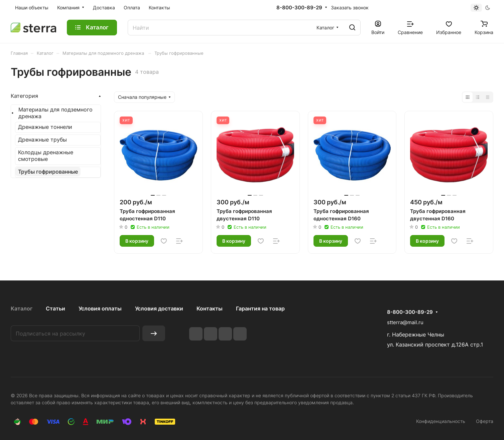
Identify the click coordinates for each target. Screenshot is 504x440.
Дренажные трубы (42, 140)
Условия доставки (159, 308)
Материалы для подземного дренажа (55, 113)
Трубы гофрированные (48, 172)
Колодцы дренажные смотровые (46, 156)
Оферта (485, 421)
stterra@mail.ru (405, 322)
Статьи (55, 308)
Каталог (22, 308)
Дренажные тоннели (45, 127)
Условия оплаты (100, 308)
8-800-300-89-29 (299, 8)
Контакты (210, 308)
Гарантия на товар (260, 308)
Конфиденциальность (441, 421)
